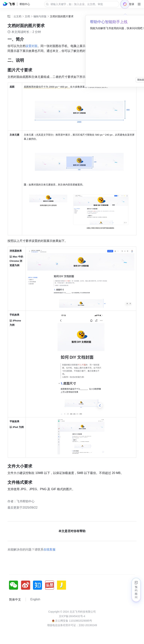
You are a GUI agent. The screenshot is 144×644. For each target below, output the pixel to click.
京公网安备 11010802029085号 (72, 621)
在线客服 (49, 549)
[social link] (15, 585)
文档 (27, 16)
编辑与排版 (40, 16)
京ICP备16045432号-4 (72, 616)
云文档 (17, 16)
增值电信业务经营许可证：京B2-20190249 (72, 625)
